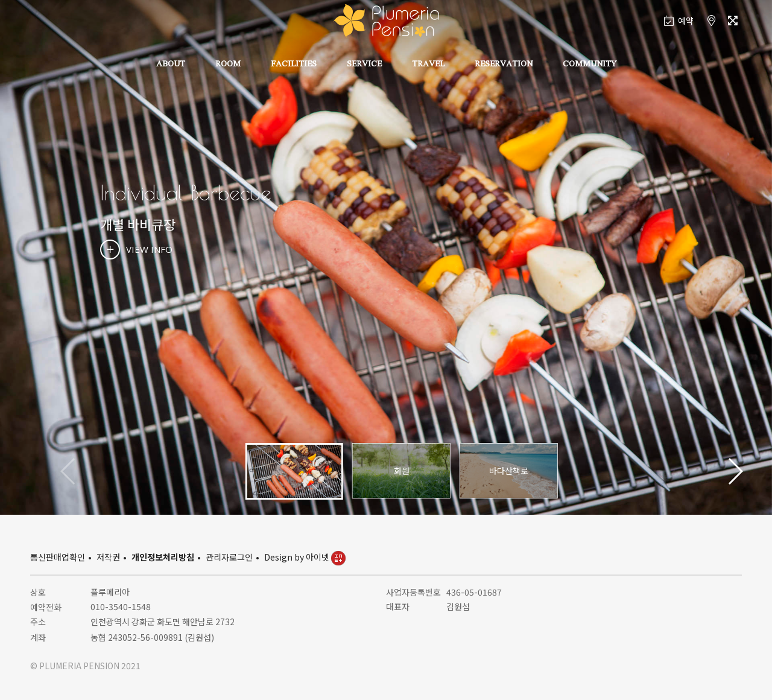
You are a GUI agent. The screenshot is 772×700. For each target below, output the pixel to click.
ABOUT (171, 65)
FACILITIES (294, 65)
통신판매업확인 (58, 557)
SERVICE (364, 65)
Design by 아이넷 (305, 557)
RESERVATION (504, 65)
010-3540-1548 (121, 606)
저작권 (108, 557)
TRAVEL (428, 65)
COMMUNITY (590, 65)
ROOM (228, 65)
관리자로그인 (229, 557)
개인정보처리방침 (163, 557)
